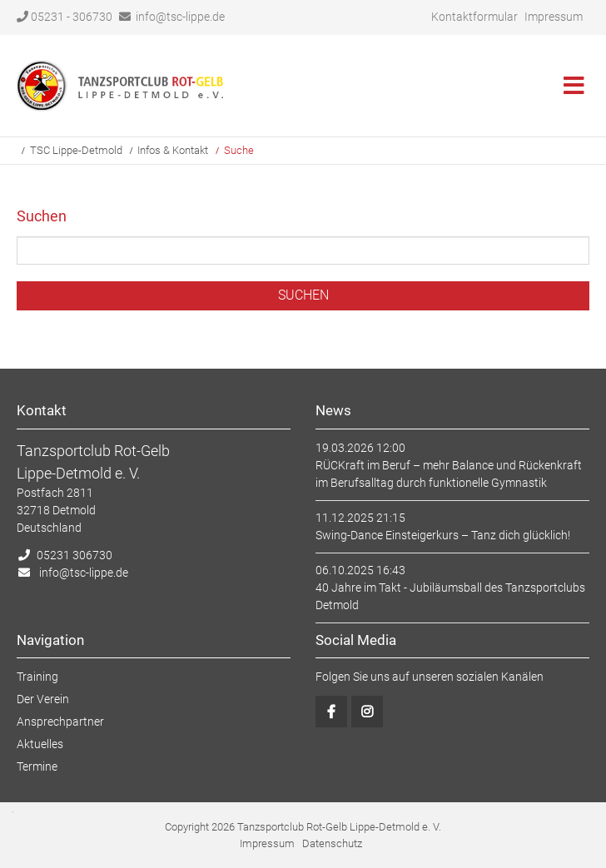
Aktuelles (40, 744)
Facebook (331, 712)
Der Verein (43, 699)
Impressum (554, 17)
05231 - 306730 (65, 17)
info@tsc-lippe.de (180, 17)
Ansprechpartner (60, 722)
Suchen (303, 295)
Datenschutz (332, 843)
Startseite (121, 86)
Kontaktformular (474, 17)
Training (37, 677)
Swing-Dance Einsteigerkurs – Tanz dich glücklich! (443, 535)
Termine (37, 766)
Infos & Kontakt (173, 150)
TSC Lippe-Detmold (76, 150)
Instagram (367, 712)
